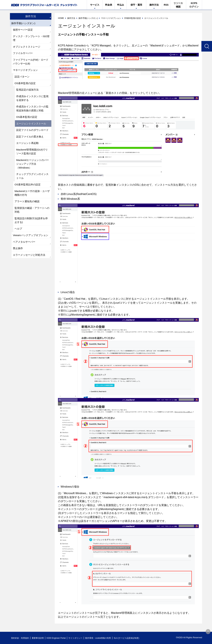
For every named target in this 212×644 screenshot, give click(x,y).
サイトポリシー (82, 638)
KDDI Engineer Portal (60, 638)
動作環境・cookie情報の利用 (106, 638)
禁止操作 (18, 264)
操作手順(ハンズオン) (24, 23)
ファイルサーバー (24, 54)
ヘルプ (19, 240)
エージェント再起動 (28, 151)
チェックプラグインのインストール (32, 186)
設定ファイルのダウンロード (32, 136)
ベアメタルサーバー (25, 258)
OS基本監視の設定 (26, 85)
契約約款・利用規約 (21, 638)
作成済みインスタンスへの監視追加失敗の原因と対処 (32, 112)
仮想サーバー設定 (24, 30)
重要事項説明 (40, 638)
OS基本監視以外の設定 (28, 194)
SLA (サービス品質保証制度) (137, 638)
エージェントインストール (32, 127)
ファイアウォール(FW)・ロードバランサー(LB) (30, 63)
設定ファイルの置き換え (31, 145)
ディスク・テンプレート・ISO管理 (31, 39)
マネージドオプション (26, 72)
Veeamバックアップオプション (30, 249)
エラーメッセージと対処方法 (30, 271)
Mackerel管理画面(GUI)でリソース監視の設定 (33, 160)
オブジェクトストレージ (27, 47)
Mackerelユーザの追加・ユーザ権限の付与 (32, 203)
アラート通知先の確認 (28, 212)
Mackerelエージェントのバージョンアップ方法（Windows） (32, 173)
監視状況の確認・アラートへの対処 (32, 221)
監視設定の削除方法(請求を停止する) (32, 231)
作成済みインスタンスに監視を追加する (32, 101)
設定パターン (23, 79)
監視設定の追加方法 (28, 92)
